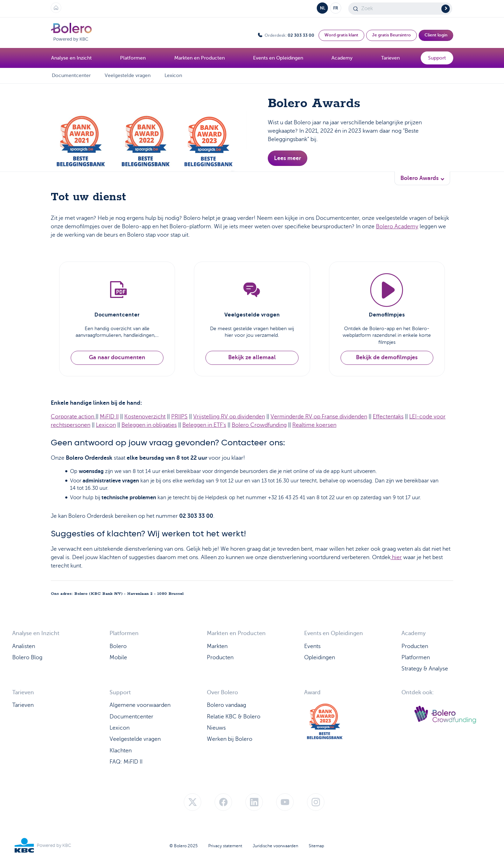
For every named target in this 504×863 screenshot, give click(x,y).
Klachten (121, 751)
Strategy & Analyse (425, 669)
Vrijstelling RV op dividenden (229, 417)
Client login (436, 35)
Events (312, 646)
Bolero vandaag (226, 705)
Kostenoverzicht (145, 417)
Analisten (24, 646)
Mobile (118, 657)
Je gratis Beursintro (391, 35)
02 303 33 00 (301, 35)
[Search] (400, 9)
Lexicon (173, 75)
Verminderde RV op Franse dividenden (319, 417)
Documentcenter (71, 75)
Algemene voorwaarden (140, 705)
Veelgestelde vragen (128, 75)
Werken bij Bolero (230, 739)
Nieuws (216, 728)
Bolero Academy (397, 227)
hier (396, 557)
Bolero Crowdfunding (259, 425)
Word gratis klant (341, 35)
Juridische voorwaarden (275, 846)
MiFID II (109, 417)
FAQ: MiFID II (126, 762)
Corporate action (73, 417)
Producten (220, 657)
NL (323, 8)
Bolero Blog (27, 657)
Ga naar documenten (117, 357)
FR (336, 8)
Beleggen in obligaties (149, 425)
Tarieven (23, 705)
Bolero (118, 646)
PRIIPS (179, 417)
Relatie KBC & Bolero (234, 717)
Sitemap (316, 846)
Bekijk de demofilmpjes (387, 357)
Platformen (416, 657)
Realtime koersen (314, 425)
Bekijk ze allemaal (252, 357)
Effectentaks (388, 417)
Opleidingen (320, 657)
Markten (217, 646)
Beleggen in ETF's (204, 425)
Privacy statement (225, 846)
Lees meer (288, 158)
